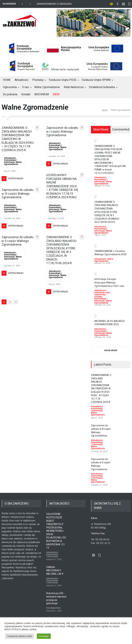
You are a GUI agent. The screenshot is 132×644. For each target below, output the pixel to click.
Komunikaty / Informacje (11, 161)
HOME (7, 80)
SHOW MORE (111, 350)
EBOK (56, 94)
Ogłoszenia (10, 87)
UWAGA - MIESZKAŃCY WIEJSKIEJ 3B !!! (55, 570)
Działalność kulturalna (102, 87)
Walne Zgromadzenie (47, 87)
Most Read (101, 129)
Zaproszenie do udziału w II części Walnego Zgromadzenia (18, 241)
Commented (121, 129)
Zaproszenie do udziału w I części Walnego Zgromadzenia (62, 131)
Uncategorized (53, 608)
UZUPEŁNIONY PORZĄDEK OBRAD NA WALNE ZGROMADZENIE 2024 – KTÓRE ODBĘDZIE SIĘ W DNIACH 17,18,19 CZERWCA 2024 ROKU (62, 186)
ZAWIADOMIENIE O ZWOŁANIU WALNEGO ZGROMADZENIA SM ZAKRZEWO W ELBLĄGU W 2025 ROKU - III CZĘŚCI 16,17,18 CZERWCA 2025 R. (55, 4)
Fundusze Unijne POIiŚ (63, 80)
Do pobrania (10, 94)
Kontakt (26, 94)
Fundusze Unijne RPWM (96, 80)
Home (105, 110)
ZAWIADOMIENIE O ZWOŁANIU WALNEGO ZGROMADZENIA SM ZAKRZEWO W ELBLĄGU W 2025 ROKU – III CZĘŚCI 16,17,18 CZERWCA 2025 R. (18, 139)
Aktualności (21, 80)
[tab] (101, 130)
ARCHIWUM (42, 94)
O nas (25, 87)
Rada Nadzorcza (74, 87)
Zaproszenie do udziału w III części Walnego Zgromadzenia (18, 193)
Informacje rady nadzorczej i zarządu (102, 295)
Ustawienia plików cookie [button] (20, 636)
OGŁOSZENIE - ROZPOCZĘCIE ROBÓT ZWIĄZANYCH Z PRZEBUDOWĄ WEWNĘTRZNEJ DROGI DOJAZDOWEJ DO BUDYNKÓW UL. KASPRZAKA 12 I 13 (56, 531)
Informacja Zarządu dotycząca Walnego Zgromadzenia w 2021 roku (109, 282)
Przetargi (38, 80)
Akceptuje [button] (44, 636)
